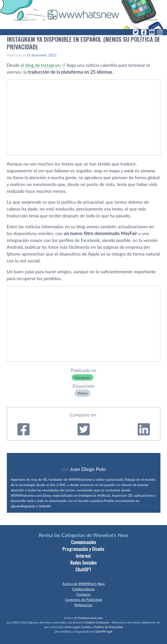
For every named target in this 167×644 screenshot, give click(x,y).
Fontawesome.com (90, 618)
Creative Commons (96, 622)
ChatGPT (84, 569)
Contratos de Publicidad (83, 600)
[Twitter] (136, 32)
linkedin (45, 506)
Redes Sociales (84, 563)
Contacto (83, 594)
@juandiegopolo (23, 506)
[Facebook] (144, 32)
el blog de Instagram (41, 65)
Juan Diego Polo (88, 469)
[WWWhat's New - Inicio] (84, 15)
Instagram (82, 377)
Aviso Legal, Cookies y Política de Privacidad (94, 627)
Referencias (84, 605)
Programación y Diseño (83, 549)
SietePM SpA (104, 631)
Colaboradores (84, 589)
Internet (83, 556)
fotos (84, 393)
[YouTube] (152, 32)
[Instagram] (160, 32)
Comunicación (84, 542)
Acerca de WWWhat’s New (83, 584)
